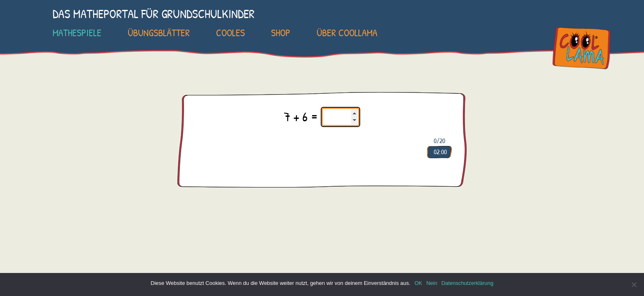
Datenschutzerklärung (467, 283)
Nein (432, 283)
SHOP (281, 32)
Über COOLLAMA (347, 32)
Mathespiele (77, 32)
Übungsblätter (159, 32)
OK (418, 283)
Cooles (230, 32)
